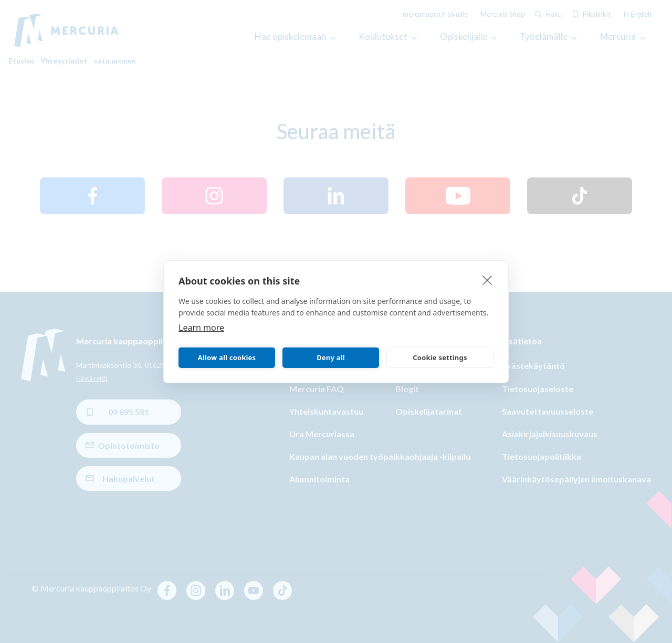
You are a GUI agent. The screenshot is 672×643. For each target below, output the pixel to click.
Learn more (201, 327)
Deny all (331, 357)
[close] (487, 279)
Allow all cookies (227, 357)
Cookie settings (440, 357)
